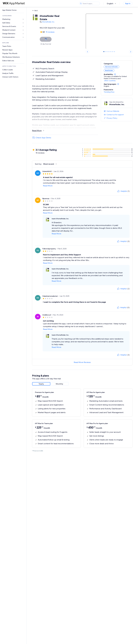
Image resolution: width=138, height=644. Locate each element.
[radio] (41, 384)
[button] (115, 74)
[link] (13, 10)
